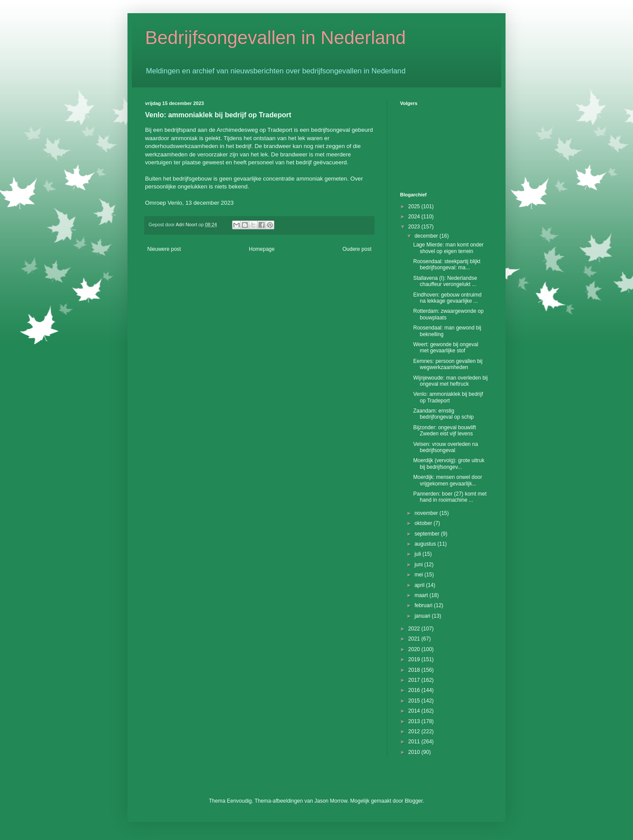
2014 (415, 711)
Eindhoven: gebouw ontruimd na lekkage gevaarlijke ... (447, 298)
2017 (415, 680)
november (427, 513)
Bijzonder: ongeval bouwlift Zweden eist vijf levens (445, 431)
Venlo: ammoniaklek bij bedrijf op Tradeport (448, 397)
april (420, 585)
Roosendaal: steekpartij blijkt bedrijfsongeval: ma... (447, 264)
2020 (415, 649)
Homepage (262, 249)
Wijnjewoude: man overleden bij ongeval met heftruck (450, 381)
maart (422, 595)
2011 (415, 742)
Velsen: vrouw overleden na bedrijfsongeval (446, 447)
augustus (426, 544)
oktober (424, 523)
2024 (415, 217)
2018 (415, 670)
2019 (415, 659)
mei (420, 575)
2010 (415, 752)
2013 (415, 721)
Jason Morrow (331, 801)
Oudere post (357, 249)
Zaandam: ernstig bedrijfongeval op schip (444, 414)
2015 (415, 701)
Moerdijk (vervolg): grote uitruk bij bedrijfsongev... (449, 463)
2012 (415, 731)
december (427, 236)
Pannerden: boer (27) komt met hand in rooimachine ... (450, 497)
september (428, 534)
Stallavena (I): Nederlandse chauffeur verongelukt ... (445, 281)
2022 (415, 629)
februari (424, 605)
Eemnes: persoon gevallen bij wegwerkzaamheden (448, 364)
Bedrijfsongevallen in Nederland (275, 38)
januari (423, 616)
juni (419, 565)
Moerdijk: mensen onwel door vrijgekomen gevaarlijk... (448, 480)
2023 (415, 227)
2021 (415, 639)
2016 (415, 690)
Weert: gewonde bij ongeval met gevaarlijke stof (446, 348)
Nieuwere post (164, 249)
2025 (415, 206)
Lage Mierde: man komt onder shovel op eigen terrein (448, 248)
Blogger (414, 801)
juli (418, 554)
